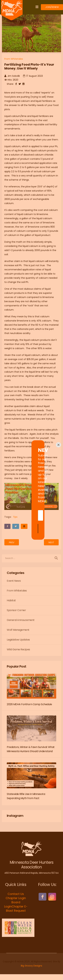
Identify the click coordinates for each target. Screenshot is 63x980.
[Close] (58, 462)
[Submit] (31, 511)
